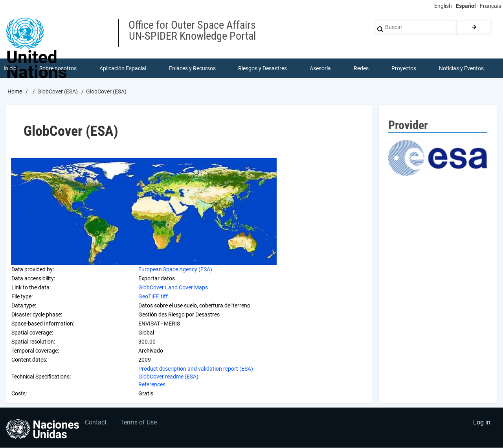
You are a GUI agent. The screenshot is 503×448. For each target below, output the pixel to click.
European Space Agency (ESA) (175, 269)
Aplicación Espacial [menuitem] (123, 68)
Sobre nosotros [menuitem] (58, 68)
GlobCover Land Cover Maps (173, 287)
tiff (164, 296)
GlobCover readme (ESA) (168, 377)
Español (466, 6)
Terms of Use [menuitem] (139, 423)
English (443, 6)
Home (15, 91)
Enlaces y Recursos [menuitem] (192, 68)
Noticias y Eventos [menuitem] (461, 68)
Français (490, 6)
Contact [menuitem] (96, 423)
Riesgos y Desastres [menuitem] (263, 68)
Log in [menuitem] (482, 423)
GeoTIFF (148, 296)
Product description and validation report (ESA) (196, 369)
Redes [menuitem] (361, 68)
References (152, 384)
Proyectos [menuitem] (404, 68)
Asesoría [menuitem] (320, 68)
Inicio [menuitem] (10, 68)
